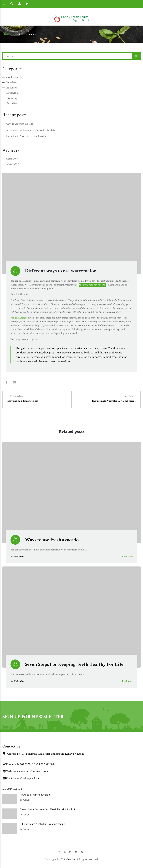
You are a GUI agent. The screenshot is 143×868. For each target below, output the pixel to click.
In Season (12, 88)
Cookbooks (28, 34)
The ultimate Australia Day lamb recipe (26, 136)
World (10, 103)
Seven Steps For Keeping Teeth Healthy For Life (31, 130)
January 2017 (12, 164)
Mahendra (19, 557)
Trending (12, 98)
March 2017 (12, 159)
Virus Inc (71, 859)
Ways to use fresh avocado (19, 124)
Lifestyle (11, 93)
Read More (127, 557)
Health (10, 82)
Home (7, 34)
